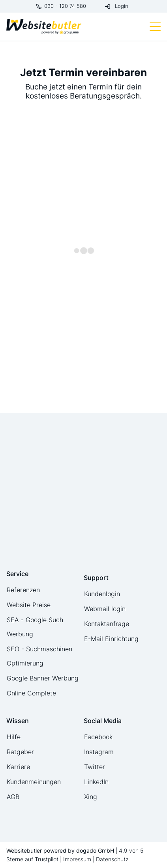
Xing (91, 797)
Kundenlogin (102, 594)
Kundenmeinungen (34, 782)
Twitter (95, 767)
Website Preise (29, 605)
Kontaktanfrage (107, 624)
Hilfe (14, 737)
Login (122, 6)
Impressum (77, 859)
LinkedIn (96, 782)
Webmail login (105, 609)
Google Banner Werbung (43, 678)
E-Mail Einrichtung (111, 639)
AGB (13, 797)
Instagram (99, 752)
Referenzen (23, 590)
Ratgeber (20, 752)
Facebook (98, 737)
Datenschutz (112, 859)
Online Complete (31, 693)
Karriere (18, 767)
